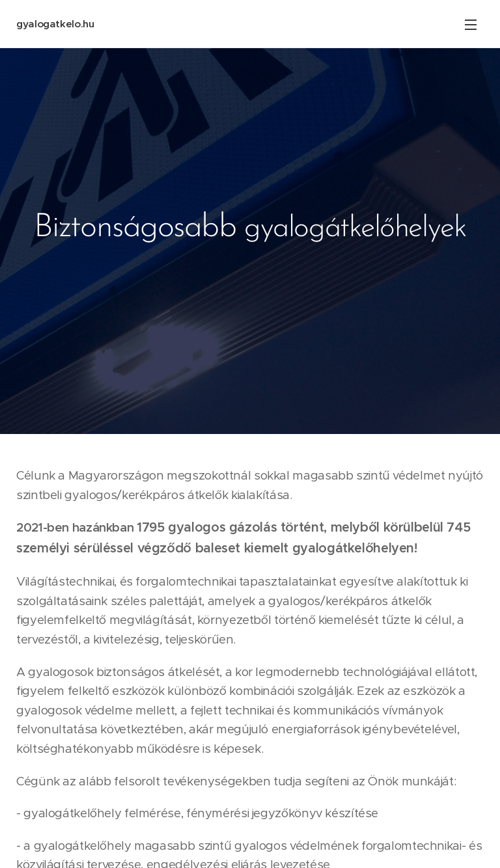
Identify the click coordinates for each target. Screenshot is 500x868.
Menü (471, 25)
